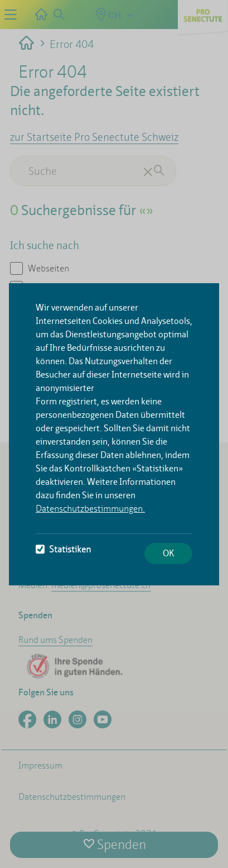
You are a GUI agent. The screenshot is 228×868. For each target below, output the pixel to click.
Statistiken (63, 549)
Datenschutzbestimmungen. (90, 509)
